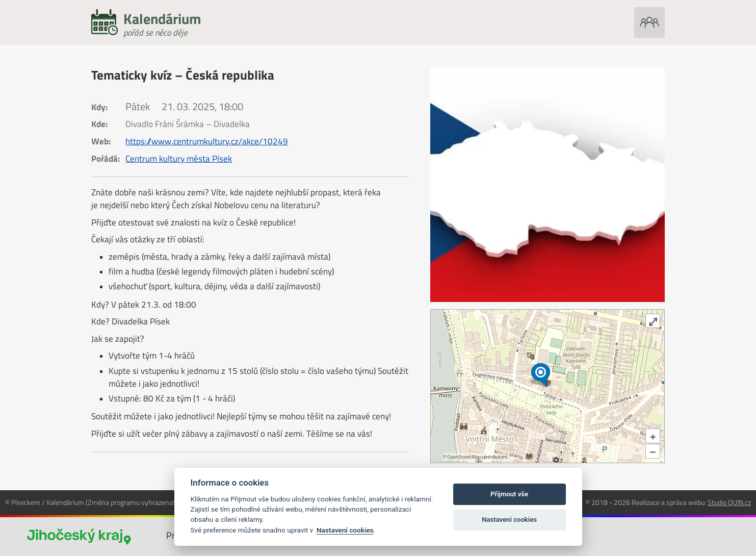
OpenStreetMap (464, 457)
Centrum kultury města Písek (179, 159)
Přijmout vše (509, 494)
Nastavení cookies (345, 530)
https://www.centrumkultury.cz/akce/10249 (207, 141)
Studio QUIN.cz (729, 502)
